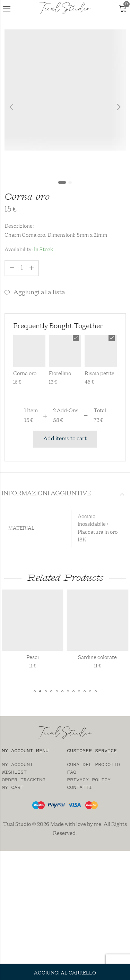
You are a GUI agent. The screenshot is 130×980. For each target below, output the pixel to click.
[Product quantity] (22, 268)
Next (119, 107)
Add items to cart (65, 439)
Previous (11, 107)
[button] (35, 691)
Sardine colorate (109, 658)
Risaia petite (99, 374)
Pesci (44, 658)
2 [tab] (70, 182)
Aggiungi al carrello (65, 973)
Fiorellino (60, 374)
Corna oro (25, 374)
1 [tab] (62, 182)
